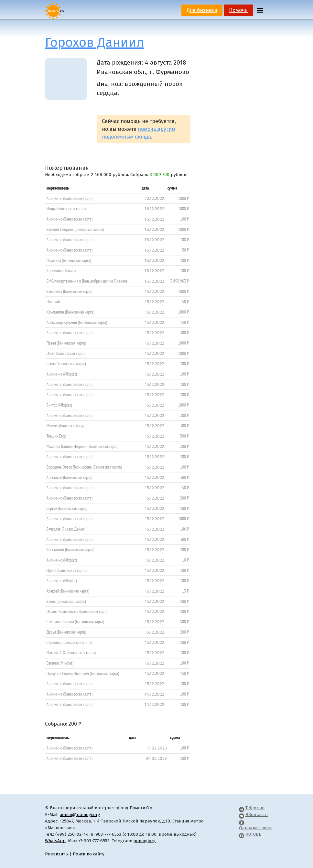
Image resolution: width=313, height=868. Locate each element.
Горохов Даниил (95, 43)
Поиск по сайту (89, 854)
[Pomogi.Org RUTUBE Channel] (242, 834)
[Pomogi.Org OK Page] (242, 821)
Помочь (238, 10)
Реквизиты (57, 854)
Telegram (255, 808)
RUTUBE (253, 834)
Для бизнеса (202, 10)
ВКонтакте (257, 815)
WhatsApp (55, 841)
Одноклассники (255, 828)
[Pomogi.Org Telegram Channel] (242, 808)
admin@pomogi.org (80, 815)
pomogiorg (145, 841)
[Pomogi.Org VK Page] (242, 815)
